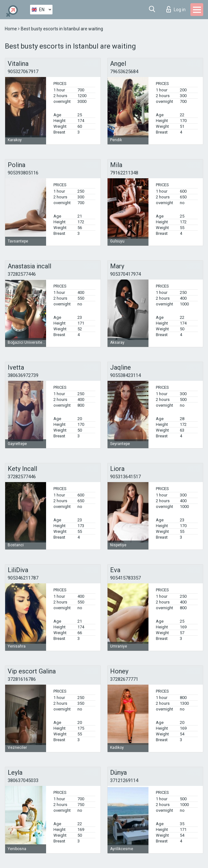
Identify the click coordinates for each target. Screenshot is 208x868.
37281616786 (22, 679)
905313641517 (125, 477)
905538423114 (125, 375)
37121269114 (124, 780)
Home (11, 29)
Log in (176, 9)
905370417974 (125, 274)
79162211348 (124, 173)
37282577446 (22, 274)
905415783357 (125, 578)
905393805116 (23, 173)
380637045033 (23, 780)
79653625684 (124, 72)
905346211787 (23, 578)
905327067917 (23, 72)
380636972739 (23, 375)
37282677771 (124, 679)
